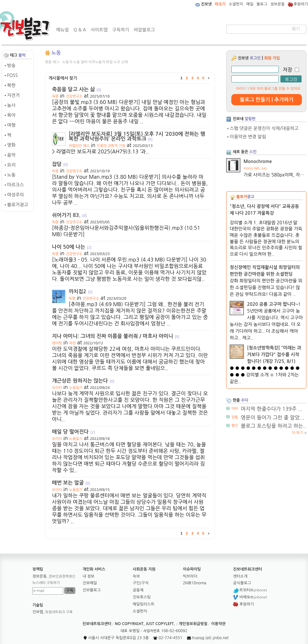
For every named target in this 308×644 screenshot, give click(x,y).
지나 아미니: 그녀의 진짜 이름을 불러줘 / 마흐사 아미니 (116, 336)
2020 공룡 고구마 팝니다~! (274, 304)
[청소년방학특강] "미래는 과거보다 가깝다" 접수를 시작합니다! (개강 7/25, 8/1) (274, 355)
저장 (287, 70)
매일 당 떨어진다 (73, 432)
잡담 (60, 164)
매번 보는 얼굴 (71, 483)
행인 (235, 426)
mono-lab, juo (255, 168)
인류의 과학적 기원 (111, 146)
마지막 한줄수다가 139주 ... (272, 409)
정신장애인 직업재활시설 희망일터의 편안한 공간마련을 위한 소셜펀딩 (265, 271)
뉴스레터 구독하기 (46, 583)
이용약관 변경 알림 (248, 137)
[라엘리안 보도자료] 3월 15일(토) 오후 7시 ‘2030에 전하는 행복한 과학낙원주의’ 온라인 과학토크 (137, 136)
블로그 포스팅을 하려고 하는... (274, 426)
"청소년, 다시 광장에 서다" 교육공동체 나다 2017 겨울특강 (264, 210)
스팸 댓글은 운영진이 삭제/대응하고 (264, 128)
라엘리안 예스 (79, 146)
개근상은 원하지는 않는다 (83, 381)
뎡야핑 (57, 343)
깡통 (235, 417)
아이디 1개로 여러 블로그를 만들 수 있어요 (268, 89)
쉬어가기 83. (69, 215)
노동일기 (76, 388)
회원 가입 (272, 58)
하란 (73, 343)
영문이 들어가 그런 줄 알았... (273, 417)
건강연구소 (74, 96)
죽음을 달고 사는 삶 (77, 89)
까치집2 (81, 292)
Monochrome (258, 161)
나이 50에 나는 (72, 247)
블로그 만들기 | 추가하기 (267, 100)
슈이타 (57, 388)
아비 (235, 409)
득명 (55, 96)
